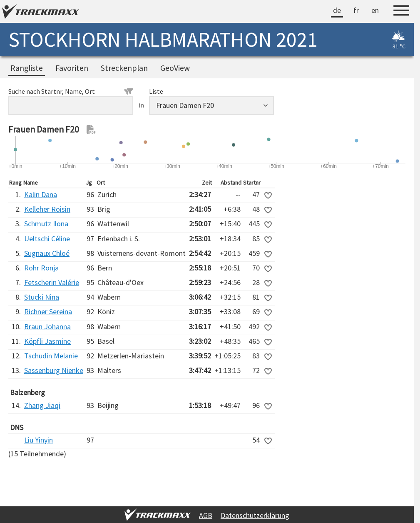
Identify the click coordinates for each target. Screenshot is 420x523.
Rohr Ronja (41, 268)
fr (356, 10)
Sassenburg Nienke (54, 370)
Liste (156, 91)
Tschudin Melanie (51, 356)
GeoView (175, 68)
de (337, 10)
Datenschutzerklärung (255, 515)
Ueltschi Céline (47, 239)
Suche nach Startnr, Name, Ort (71, 91)
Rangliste (27, 68)
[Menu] (401, 12)
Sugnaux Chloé (47, 253)
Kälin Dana (41, 194)
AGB (206, 515)
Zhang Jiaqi (42, 405)
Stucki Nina (42, 297)
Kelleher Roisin (47, 209)
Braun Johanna (47, 327)
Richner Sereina (48, 312)
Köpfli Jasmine (47, 341)
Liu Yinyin (39, 440)
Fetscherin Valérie (52, 282)
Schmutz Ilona (46, 224)
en (375, 10)
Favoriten (72, 68)
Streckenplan (124, 68)
